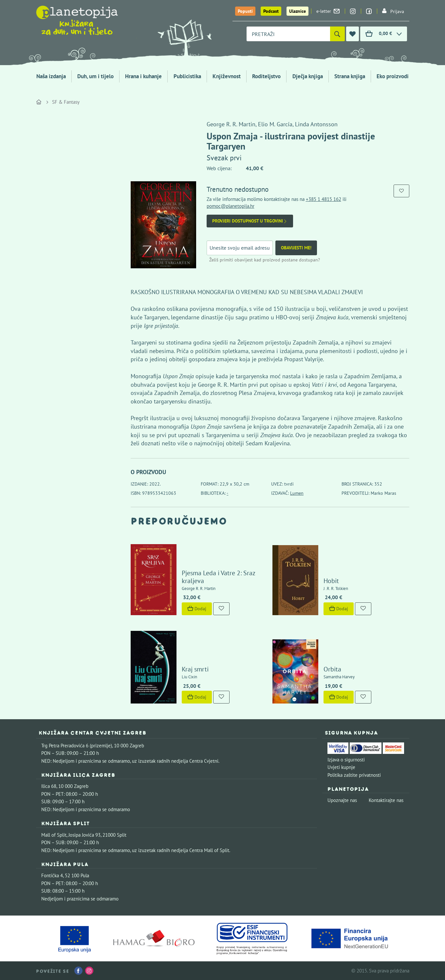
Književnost (227, 76)
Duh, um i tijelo (95, 76)
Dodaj (197, 609)
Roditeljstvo (266, 76)
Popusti (245, 11)
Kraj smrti (195, 669)
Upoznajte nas (342, 800)
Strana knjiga (350, 76)
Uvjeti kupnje (341, 767)
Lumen (297, 493)
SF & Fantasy (66, 102)
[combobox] (288, 34)
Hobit (331, 581)
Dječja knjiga (308, 76)
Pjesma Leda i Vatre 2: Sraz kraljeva (218, 577)
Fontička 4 (52, 875)
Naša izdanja (51, 76)
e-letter (328, 11)
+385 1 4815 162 (324, 199)
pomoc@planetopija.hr (231, 206)
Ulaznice (297, 11)
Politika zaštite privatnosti (354, 775)
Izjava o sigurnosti (346, 760)
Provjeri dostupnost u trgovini (250, 221)
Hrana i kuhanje (143, 76)
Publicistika (187, 76)
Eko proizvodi (393, 76)
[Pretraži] (337, 34)
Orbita (332, 669)
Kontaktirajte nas (386, 800)
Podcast (271, 11)
